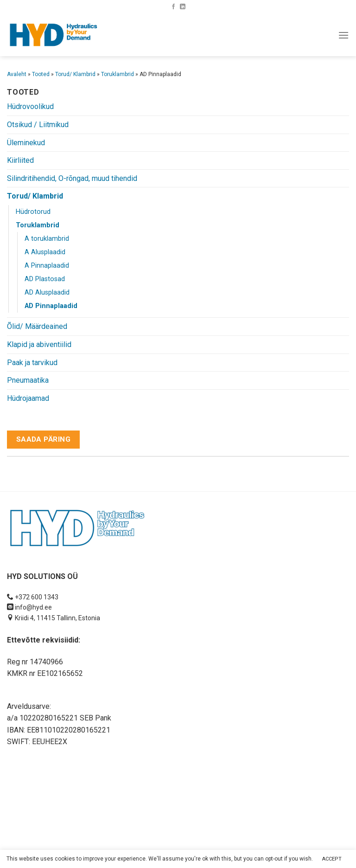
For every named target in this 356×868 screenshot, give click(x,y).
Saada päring (44, 439)
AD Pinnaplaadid (51, 306)
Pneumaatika (28, 380)
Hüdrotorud (33, 212)
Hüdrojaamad (28, 398)
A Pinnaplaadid (47, 266)
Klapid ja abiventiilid (39, 344)
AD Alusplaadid (47, 293)
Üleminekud (26, 143)
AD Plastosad (45, 279)
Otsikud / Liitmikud (38, 125)
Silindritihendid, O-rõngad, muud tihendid (72, 178)
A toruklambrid (47, 239)
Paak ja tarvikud (32, 363)
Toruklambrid (118, 74)
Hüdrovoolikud (30, 106)
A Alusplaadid (45, 252)
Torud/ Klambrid (75, 74)
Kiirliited (20, 160)
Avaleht (17, 74)
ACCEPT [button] (332, 859)
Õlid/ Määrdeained (37, 326)
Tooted (41, 74)
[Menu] (343, 35)
